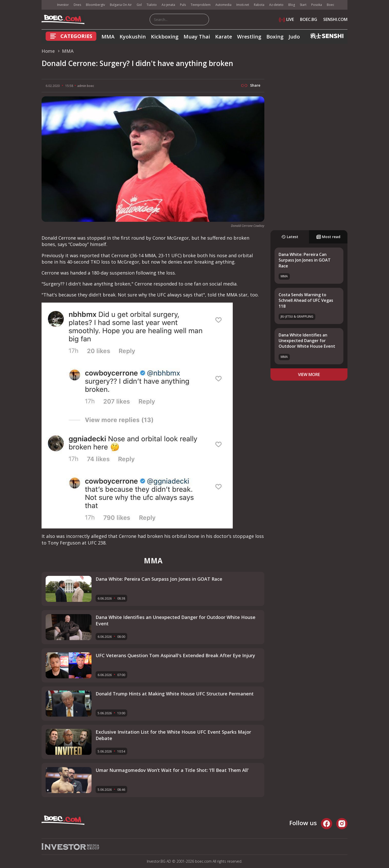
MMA (108, 37)
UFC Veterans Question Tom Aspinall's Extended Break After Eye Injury (175, 655)
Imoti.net (243, 5)
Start (303, 5)
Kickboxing (165, 37)
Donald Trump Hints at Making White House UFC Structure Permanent (175, 694)
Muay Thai (197, 37)
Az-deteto (276, 5)
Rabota (259, 5)
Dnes (77, 5)
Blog (292, 5)
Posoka (317, 5)
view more (309, 374)
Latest (290, 237)
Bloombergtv (95, 5)
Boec (330, 5)
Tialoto (152, 5)
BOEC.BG (309, 19)
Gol (139, 5)
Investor (63, 5)
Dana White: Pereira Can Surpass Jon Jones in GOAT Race (305, 260)
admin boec (86, 86)
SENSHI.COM (335, 19)
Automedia (223, 5)
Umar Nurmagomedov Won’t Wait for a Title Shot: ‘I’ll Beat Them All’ (172, 770)
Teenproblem (201, 5)
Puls (183, 5)
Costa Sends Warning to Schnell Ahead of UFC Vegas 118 (306, 300)
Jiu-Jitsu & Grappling (297, 316)
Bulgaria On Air (121, 5)
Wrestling (249, 37)
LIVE (286, 19)
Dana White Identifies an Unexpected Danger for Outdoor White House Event (307, 341)
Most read (328, 237)
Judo (294, 37)
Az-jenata (168, 5)
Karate (224, 37)
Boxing (275, 37)
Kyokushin (133, 37)
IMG (48, 5)
